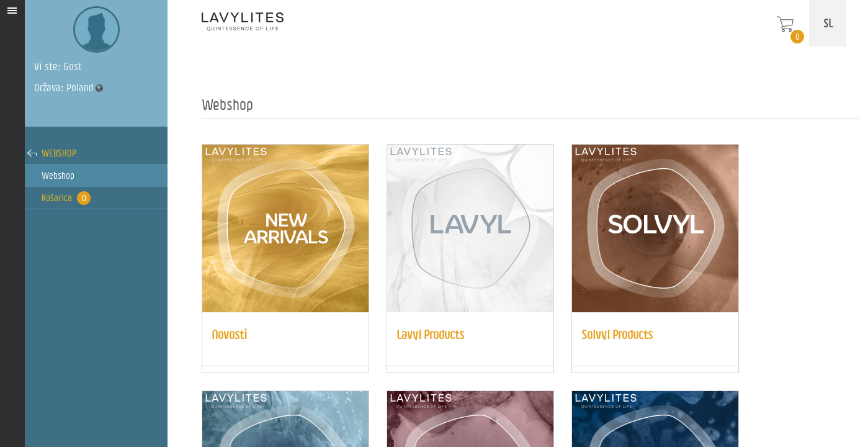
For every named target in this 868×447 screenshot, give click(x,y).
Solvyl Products (617, 334)
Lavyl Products (430, 334)
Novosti (230, 334)
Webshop (59, 153)
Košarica (66, 198)
